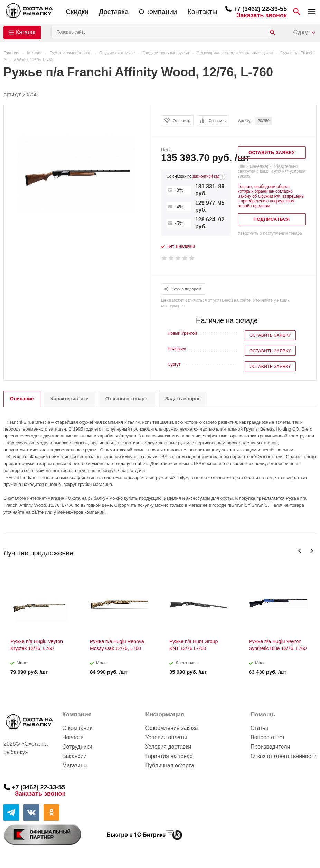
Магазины (75, 765)
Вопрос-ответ (268, 737)
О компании (158, 12)
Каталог (26, 32)
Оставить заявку (270, 335)
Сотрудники (77, 747)
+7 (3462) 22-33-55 (260, 9)
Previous (300, 551)
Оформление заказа (171, 728)
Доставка (114, 12)
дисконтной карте (208, 176)
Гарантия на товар (169, 756)
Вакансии (74, 756)
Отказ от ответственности (284, 756)
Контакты (202, 12)
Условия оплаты (166, 737)
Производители (270, 747)
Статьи (260, 728)
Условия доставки (168, 747)
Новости (73, 737)
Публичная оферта (170, 765)
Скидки (77, 12)
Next (312, 551)
